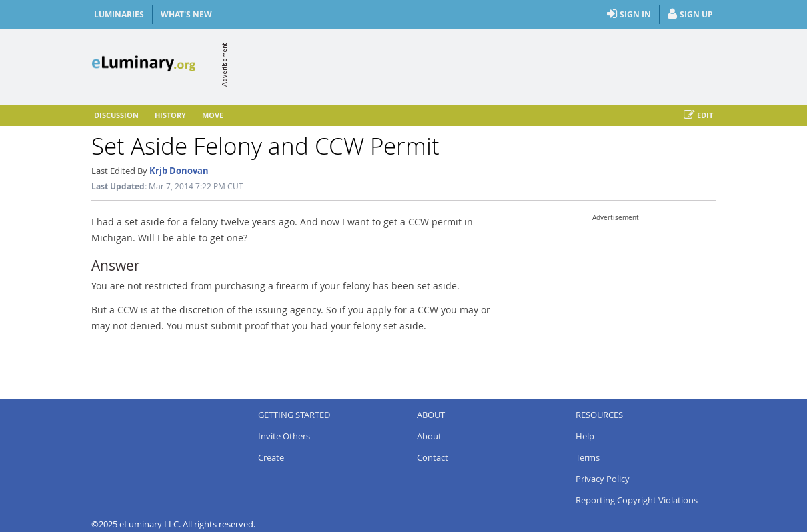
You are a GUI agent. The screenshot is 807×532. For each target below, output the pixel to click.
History (170, 115)
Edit (698, 115)
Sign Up (690, 15)
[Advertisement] (473, 65)
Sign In (629, 15)
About (429, 436)
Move (213, 115)
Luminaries (119, 14)
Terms (588, 457)
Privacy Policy (603, 479)
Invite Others (284, 436)
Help (585, 436)
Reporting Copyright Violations (637, 500)
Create (271, 457)
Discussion (116, 115)
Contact (433, 457)
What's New (186, 14)
